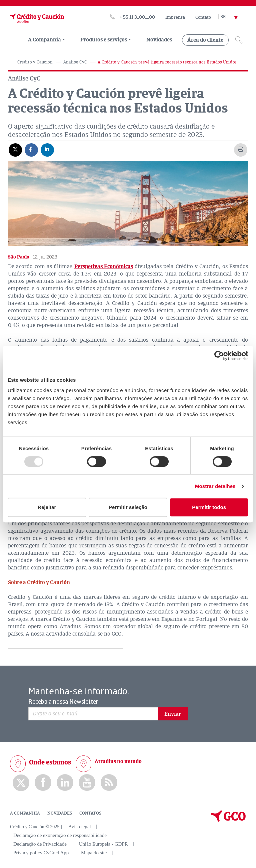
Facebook (43, 783)
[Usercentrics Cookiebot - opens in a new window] (219, 356)
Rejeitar (47, 507)
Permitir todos (209, 507)
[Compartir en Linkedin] (47, 150)
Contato (203, 17)
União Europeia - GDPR (103, 844)
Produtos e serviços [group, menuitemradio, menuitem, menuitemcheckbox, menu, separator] (104, 40)
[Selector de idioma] (233, 17)
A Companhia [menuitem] (44, 40)
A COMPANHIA (25, 813)
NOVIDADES (60, 813)
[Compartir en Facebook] (31, 150)
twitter (21, 783)
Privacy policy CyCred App (41, 853)
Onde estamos (50, 762)
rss (109, 783)
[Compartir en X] (15, 150)
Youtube (87, 783)
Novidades (159, 40)
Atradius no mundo (118, 761)
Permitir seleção (128, 507)
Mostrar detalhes (215, 486)
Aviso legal (80, 827)
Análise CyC (75, 62)
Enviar (173, 714)
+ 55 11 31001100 (137, 17)
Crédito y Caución (35, 62)
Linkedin (65, 783)
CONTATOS (90, 813)
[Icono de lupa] (239, 40)
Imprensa (175, 17)
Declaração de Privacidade (40, 844)
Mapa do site (94, 853)
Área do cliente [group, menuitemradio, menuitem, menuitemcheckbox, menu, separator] (205, 40)
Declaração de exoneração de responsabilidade (60, 835)
